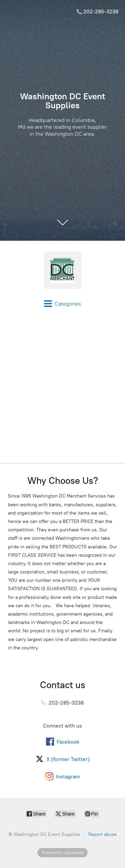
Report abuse (102, 834)
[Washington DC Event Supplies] (62, 270)
